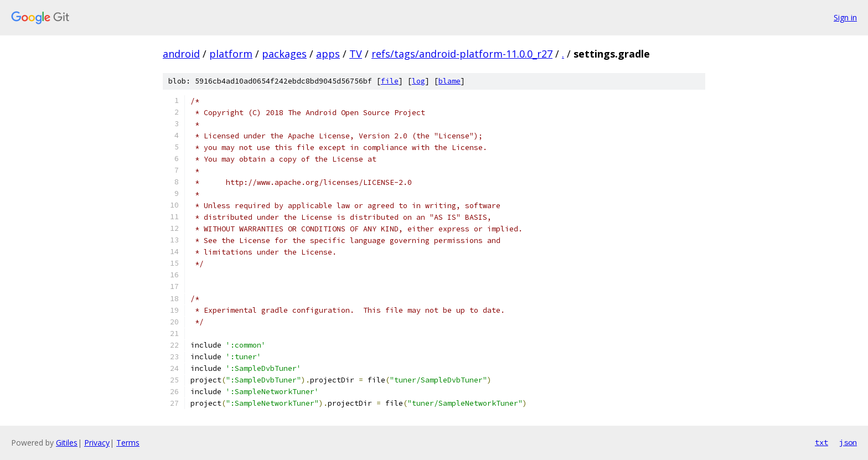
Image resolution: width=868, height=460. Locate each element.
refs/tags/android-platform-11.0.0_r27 (462, 54)
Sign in (845, 17)
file (390, 81)
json (848, 442)
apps (328, 54)
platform (231, 54)
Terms (128, 443)
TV (356, 54)
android (181, 54)
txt (821, 442)
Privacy (97, 443)
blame (449, 81)
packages (284, 54)
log (418, 81)
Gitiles (67, 443)
